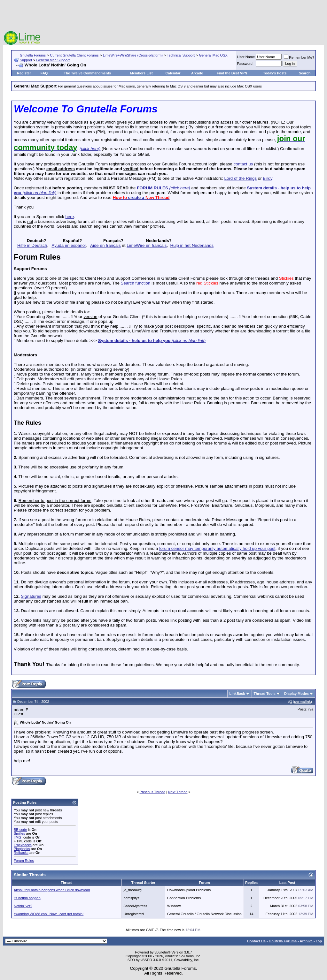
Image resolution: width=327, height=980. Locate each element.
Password (245, 64)
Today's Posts (275, 73)
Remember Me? (299, 57)
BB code (20, 830)
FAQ (44, 73)
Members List (141, 73)
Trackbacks (23, 845)
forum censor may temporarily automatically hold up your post (217, 548)
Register (24, 73)
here (70, 217)
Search (305, 73)
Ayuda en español (69, 245)
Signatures (31, 596)
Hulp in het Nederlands (192, 245)
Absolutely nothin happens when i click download (52, 890)
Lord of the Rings (241, 178)
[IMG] (18, 837)
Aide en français (105, 245)
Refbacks (21, 853)
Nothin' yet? (23, 906)
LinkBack (237, 694)
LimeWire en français (147, 245)
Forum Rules (24, 861)
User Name (246, 57)
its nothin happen (27, 898)
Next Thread (178, 792)
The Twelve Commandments (88, 73)
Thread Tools (265, 694)
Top (319, 941)
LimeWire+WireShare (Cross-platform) (133, 55)
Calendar (173, 73)
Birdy (267, 178)
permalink (302, 702)
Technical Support (181, 55)
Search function (136, 283)
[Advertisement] (164, 16)
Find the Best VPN (232, 73)
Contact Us (256, 941)
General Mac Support (53, 60)
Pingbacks (22, 849)
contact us (243, 164)
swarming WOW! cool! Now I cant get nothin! (49, 914)
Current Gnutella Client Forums (74, 55)
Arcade (197, 73)
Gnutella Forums (33, 55)
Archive (306, 941)
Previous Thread (153, 792)
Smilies (19, 833)
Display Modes (296, 694)
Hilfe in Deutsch (32, 245)
